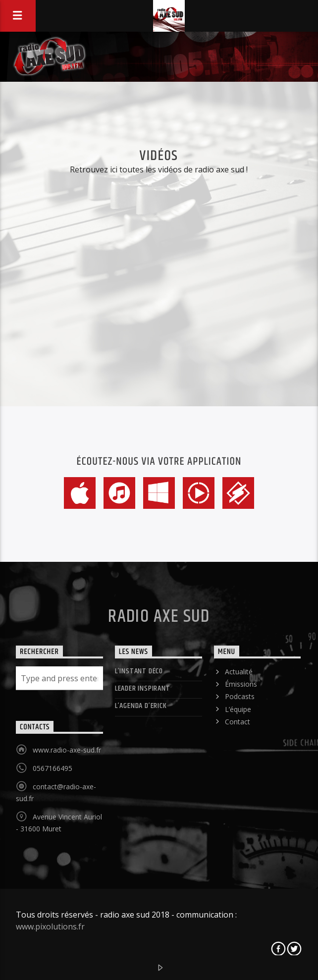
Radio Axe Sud (159, 617)
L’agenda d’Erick (141, 706)
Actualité (239, 672)
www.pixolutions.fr (50, 926)
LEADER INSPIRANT (143, 688)
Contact (238, 722)
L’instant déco (139, 671)
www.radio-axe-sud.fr (67, 750)
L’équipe (238, 709)
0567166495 (53, 768)
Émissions (241, 684)
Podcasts (240, 696)
